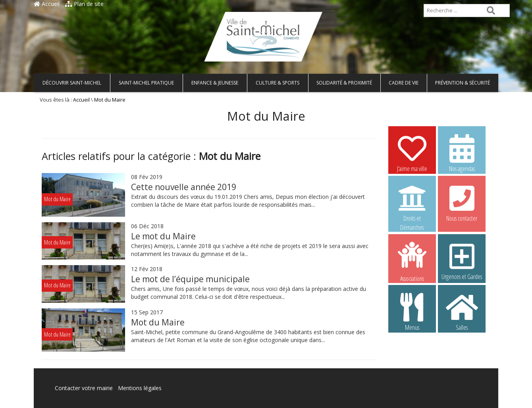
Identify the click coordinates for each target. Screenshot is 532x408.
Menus (412, 312)
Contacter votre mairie (84, 388)
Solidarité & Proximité (344, 83)
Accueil (47, 4)
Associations (412, 261)
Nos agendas (462, 153)
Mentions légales (140, 388)
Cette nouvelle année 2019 (184, 187)
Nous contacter (462, 202)
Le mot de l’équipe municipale (190, 279)
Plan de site (84, 4)
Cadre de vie (404, 83)
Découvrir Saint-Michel (72, 83)
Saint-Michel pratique (146, 83)
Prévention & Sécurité (463, 83)
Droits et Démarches (412, 203)
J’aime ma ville (412, 153)
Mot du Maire (158, 322)
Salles (462, 312)
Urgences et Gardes (462, 261)
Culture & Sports (278, 83)
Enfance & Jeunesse (215, 83)
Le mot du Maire (163, 236)
